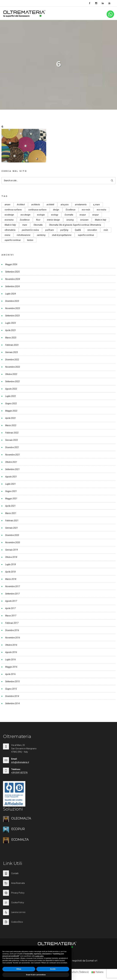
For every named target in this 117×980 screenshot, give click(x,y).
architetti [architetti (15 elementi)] (50, 205)
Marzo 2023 (11, 338)
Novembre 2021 (13, 455)
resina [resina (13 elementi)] (7, 235)
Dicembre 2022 (12, 360)
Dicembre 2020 (12, 535)
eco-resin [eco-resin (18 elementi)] (86, 210)
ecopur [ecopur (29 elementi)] (83, 215)
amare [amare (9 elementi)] (7, 205)
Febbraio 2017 (12, 623)
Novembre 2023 (13, 308)
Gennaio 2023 (12, 352)
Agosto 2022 (11, 389)
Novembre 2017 (13, 586)
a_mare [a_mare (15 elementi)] (96, 205)
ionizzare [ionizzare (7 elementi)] (84, 220)
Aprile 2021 (10, 506)
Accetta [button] (53, 969)
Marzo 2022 (11, 425)
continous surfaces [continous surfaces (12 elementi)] (13, 210)
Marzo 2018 (11, 579)
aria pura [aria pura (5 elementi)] (65, 205)
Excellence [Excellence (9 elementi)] (25, 220)
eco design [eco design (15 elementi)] (25, 215)
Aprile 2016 (10, 674)
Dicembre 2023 (12, 301)
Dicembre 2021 (12, 447)
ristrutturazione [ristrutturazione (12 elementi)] (23, 235)
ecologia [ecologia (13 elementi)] (41, 215)
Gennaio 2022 (12, 440)
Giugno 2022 (11, 403)
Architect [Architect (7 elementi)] (21, 205)
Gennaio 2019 (12, 550)
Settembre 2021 (12, 469)
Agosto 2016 (11, 652)
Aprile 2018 (10, 572)
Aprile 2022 (10, 418)
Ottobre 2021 (11, 462)
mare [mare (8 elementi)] (25, 225)
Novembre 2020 (13, 542)
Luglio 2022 (11, 396)
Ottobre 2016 (11, 645)
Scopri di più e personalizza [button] (36, 975)
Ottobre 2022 (11, 374)
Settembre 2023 (12, 316)
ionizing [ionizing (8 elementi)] (70, 220)
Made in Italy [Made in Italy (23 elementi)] (10, 225)
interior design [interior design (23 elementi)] (53, 220)
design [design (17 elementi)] (56, 210)
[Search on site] (58, 181)
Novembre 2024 (13, 279)
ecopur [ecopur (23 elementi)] (96, 215)
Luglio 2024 (11, 294)
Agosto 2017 (11, 601)
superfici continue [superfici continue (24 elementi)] (86, 235)
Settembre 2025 (12, 272)
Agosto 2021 (11, 477)
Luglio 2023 (11, 323)
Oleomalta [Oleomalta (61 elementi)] (38, 225)
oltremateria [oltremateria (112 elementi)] (10, 230)
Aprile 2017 (10, 608)
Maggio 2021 (11, 499)
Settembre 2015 (12, 682)
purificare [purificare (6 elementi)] (50, 230)
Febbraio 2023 (12, 345)
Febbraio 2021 (12, 521)
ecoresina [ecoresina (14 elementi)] (9, 220)
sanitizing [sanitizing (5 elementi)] (41, 235)
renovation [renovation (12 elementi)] (92, 230)
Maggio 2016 (11, 667)
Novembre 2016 (13, 638)
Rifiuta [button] (19, 969)
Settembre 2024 (12, 286)
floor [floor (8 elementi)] (38, 220)
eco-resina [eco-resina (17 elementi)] (101, 210)
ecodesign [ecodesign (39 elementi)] (9, 215)
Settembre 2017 (12, 594)
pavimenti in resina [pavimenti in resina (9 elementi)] (30, 230)
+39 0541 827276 (19, 773)
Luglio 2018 (11, 564)
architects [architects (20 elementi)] (36, 205)
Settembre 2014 (12, 703)
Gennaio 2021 (12, 528)
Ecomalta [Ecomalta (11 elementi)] (69, 215)
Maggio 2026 (11, 264)
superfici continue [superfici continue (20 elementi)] (13, 240)
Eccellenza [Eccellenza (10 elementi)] (70, 210)
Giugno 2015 (11, 689)
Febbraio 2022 (12, 433)
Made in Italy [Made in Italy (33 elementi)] (101, 220)
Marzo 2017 (11, 616)
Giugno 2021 (11, 491)
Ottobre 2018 (11, 557)
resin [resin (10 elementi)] (106, 230)
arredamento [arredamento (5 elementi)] (81, 205)
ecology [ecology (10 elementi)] (55, 215)
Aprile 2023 (10, 330)
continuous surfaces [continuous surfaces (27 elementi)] (37, 210)
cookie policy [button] (39, 956)
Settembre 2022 (12, 382)
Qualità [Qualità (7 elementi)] (78, 230)
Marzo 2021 (11, 513)
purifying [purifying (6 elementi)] (64, 230)
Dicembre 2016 (12, 630)
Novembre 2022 (13, 367)
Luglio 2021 (11, 484)
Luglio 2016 (11, 660)
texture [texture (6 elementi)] (30, 240)
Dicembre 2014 (12, 696)
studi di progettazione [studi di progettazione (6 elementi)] (62, 235)
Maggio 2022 (11, 411)
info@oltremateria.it (20, 762)
